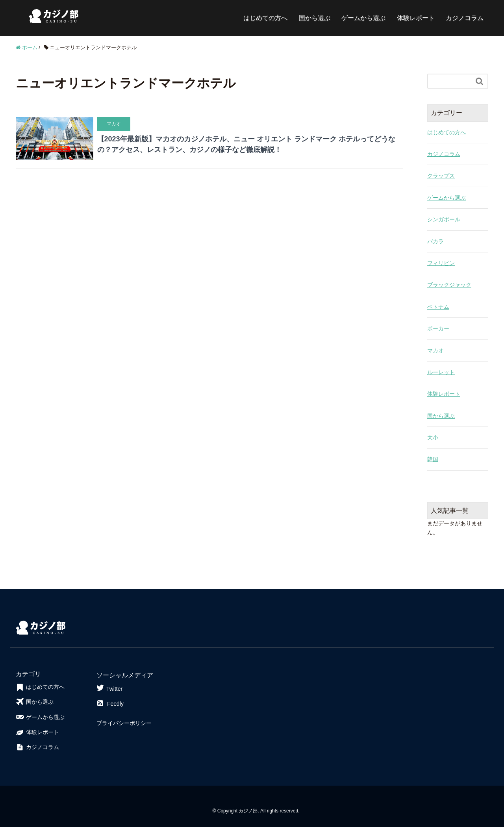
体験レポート (416, 18)
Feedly (110, 704)
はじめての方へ (265, 18)
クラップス (441, 176)
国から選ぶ (315, 18)
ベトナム (438, 307)
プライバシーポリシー (124, 723)
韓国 (433, 459)
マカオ (435, 350)
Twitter (109, 688)
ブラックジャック (449, 285)
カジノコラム (465, 18)
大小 (433, 438)
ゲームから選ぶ (363, 18)
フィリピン (441, 263)
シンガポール (444, 219)
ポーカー (438, 328)
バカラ (435, 241)
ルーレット (441, 372)
